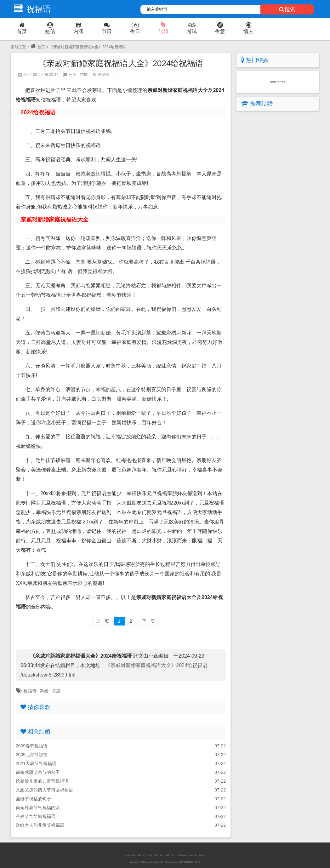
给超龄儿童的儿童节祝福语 (42, 781)
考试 (192, 28)
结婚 (163, 28)
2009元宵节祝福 (32, 755)
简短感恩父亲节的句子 (38, 772)
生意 (220, 28)
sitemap (175, 862)
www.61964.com (153, 862)
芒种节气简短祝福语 (36, 816)
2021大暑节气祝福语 (36, 763)
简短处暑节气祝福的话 (38, 808)
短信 (50, 28)
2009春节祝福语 (32, 746)
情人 (248, 28)
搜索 (287, 9)
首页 (22, 28)
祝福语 (31, 9)
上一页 (102, 621)
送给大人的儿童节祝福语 (40, 825)
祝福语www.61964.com (187, 855)
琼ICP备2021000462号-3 (190, 862)
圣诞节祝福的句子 (33, 799)
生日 (135, 28)
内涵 (78, 28)
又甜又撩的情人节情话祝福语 (44, 790)
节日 (107, 28)
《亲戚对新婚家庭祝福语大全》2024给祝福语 (156, 665)
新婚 (44, 691)
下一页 (149, 621)
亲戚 (56, 691)
